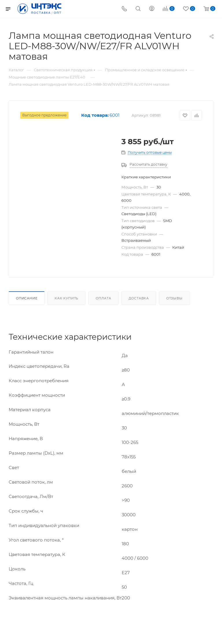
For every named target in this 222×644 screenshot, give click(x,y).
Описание (27, 298)
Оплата (103, 298)
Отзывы (174, 298)
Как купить (66, 298)
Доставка (139, 298)
